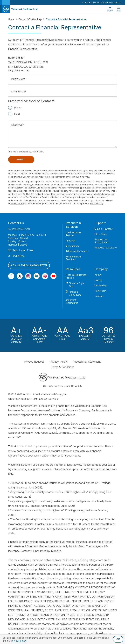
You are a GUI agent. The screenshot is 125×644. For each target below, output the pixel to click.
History (98, 280)
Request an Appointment (101, 241)
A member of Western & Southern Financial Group (102, 2)
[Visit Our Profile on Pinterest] (45, 276)
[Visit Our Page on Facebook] (11, 276)
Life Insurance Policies (73, 234)
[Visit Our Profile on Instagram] (28, 276)
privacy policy (19, 641)
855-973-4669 (17, 203)
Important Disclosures (72, 301)
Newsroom (100, 291)
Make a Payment (104, 229)
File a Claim (101, 234)
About (98, 275)
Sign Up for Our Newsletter (29, 265)
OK (118, 639)
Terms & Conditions (63, 367)
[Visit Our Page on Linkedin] (37, 276)
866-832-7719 (82, 177)
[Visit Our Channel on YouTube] (53, 276)
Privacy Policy (97, 203)
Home (12, 19)
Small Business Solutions (74, 258)
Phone (18, 108)
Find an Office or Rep (30, 19)
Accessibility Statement (87, 362)
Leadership (101, 285)
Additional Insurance (77, 251)
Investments (72, 246)
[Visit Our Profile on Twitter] (20, 276)
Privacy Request (34, 362)
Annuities (71, 241)
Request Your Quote (106, 248)
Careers (99, 296)
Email (17, 114)
